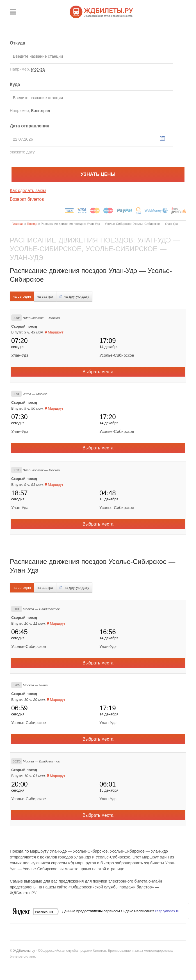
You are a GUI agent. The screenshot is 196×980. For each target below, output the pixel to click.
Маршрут (54, 332)
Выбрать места (98, 372)
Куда (15, 84)
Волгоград (41, 111)
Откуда (17, 43)
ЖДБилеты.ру (24, 951)
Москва (38, 69)
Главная (18, 224)
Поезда (32, 224)
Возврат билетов (27, 199)
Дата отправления (30, 126)
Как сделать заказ (28, 191)
